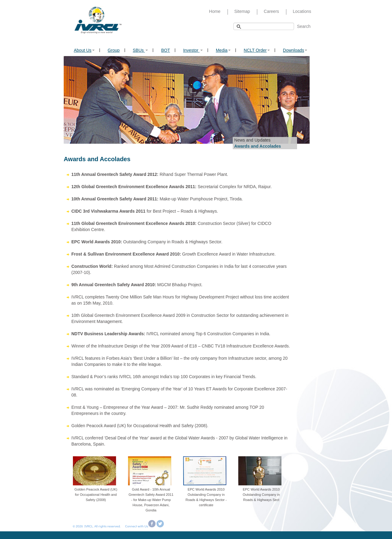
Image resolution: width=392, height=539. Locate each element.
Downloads (295, 50)
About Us (84, 50)
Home (215, 11)
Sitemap (242, 11)
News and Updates (252, 140)
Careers (271, 11)
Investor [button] (193, 50)
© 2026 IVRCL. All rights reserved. (96, 526)
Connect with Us (137, 526)
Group (114, 50)
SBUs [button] (141, 50)
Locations (302, 11)
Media (223, 50)
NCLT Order (257, 50)
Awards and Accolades (258, 146)
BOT (166, 50)
